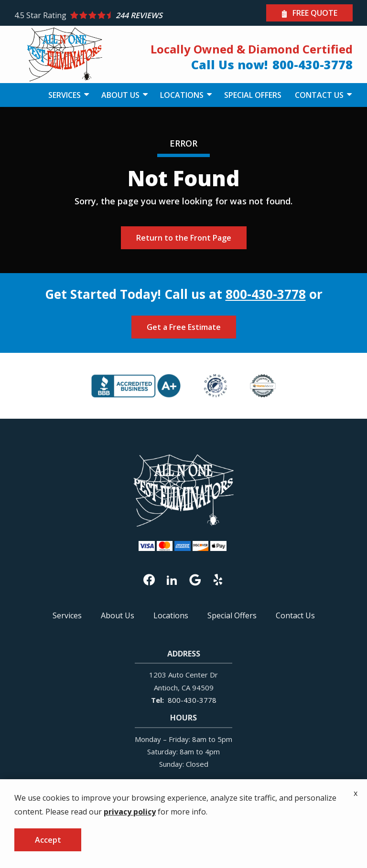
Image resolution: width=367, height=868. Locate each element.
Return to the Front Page (184, 238)
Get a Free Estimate (184, 327)
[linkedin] (172, 579)
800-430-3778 (266, 294)
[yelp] (218, 579)
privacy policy (130, 812)
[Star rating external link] (99, 16)
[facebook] (149, 579)
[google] (195, 579)
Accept (48, 840)
